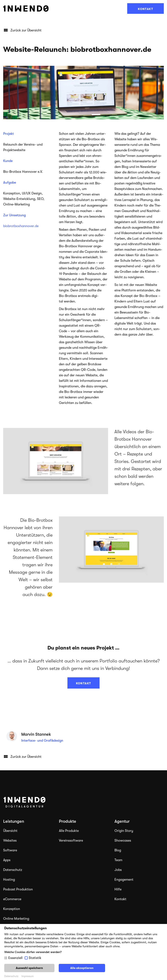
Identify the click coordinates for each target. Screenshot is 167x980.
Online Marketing (16, 919)
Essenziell (15, 958)
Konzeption (12, 909)
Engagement (124, 880)
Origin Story (124, 831)
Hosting (9, 880)
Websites (10, 841)
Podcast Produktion (18, 889)
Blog (118, 850)
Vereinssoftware (71, 841)
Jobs (118, 870)
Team (118, 860)
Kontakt (146, 9)
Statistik (35, 958)
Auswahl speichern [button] (29, 968)
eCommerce (12, 899)
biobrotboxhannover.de (21, 226)
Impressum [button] (28, 976)
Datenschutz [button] (11, 976)
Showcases (123, 841)
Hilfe (118, 889)
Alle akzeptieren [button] (82, 968)
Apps (7, 860)
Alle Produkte (69, 831)
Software (10, 850)
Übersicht (10, 831)
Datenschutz (13, 870)
